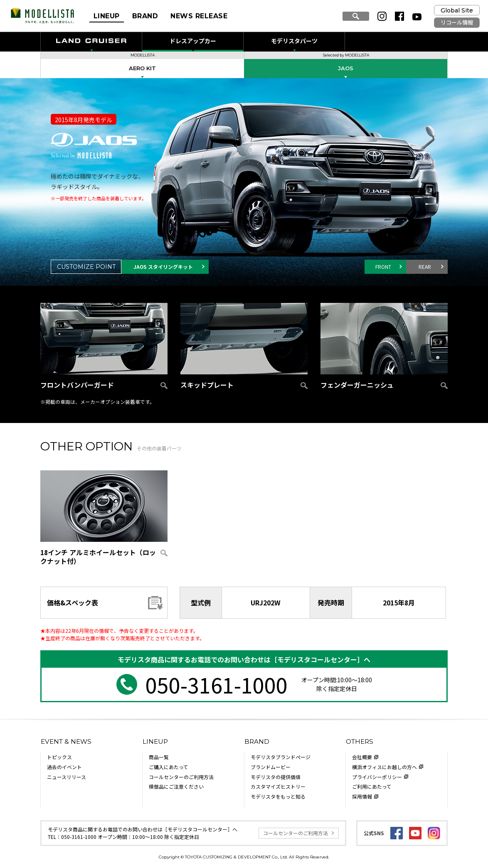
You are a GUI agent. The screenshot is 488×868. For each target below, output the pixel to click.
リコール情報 (457, 22)
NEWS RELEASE (199, 16)
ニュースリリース (67, 777)
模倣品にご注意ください (176, 786)
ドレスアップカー (193, 41)
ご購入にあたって (169, 767)
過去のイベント (64, 767)
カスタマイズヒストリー (278, 786)
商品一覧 (159, 757)
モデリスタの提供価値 (276, 777)
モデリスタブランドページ (281, 757)
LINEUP (107, 16)
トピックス (59, 757)
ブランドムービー (271, 767)
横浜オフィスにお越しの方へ (384, 767)
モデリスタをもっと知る (278, 796)
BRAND (145, 16)
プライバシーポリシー (377, 777)
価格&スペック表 (73, 602)
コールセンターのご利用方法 (181, 777)
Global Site (457, 10)
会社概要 (362, 757)
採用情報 (362, 796)
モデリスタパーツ (294, 41)
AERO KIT (142, 68)
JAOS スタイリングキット (163, 267)
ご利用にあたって (372, 786)
